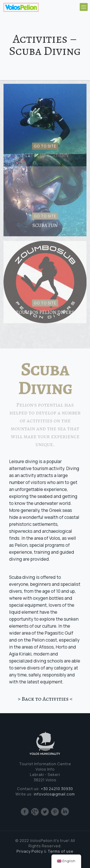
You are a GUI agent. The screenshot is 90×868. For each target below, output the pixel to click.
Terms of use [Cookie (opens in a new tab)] (61, 851)
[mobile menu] (84, 7)
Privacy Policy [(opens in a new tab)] (30, 851)
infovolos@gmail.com (54, 794)
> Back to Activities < (45, 699)
